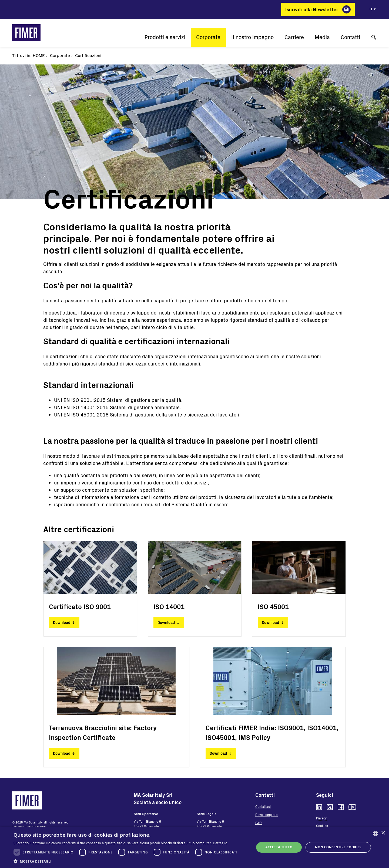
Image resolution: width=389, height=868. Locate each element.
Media (322, 37)
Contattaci (263, 807)
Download (62, 622)
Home (39, 55)
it (371, 9)
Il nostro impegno (252, 37)
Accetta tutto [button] (279, 847)
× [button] (383, 833)
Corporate (208, 37)
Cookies (322, 826)
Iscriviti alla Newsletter (312, 9)
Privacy (321, 818)
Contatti (350, 37)
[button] (127, 861)
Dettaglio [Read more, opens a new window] (220, 843)
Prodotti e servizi (165, 37)
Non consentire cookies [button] (338, 847)
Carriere (294, 37)
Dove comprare (266, 815)
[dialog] (194, 847)
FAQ (259, 823)
